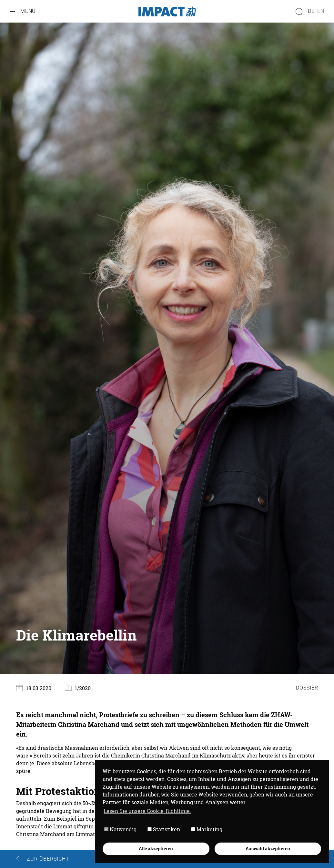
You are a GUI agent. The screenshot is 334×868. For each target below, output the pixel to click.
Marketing (207, 829)
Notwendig (120, 829)
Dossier (307, 688)
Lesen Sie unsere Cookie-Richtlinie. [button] (147, 811)
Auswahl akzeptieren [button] (268, 849)
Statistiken (164, 829)
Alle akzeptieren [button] (156, 849)
